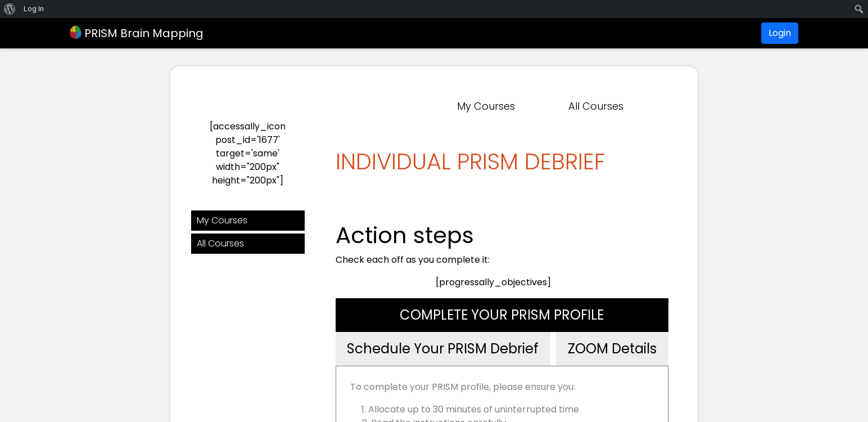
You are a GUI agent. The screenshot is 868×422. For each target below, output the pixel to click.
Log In (34, 9)
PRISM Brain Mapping (137, 33)
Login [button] (780, 33)
